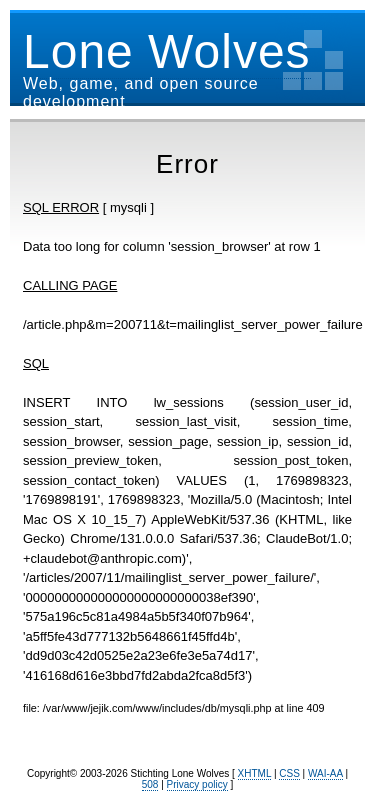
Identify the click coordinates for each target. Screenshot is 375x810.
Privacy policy (197, 784)
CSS (289, 773)
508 (150, 784)
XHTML (255, 773)
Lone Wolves (167, 51)
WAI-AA (325, 773)
